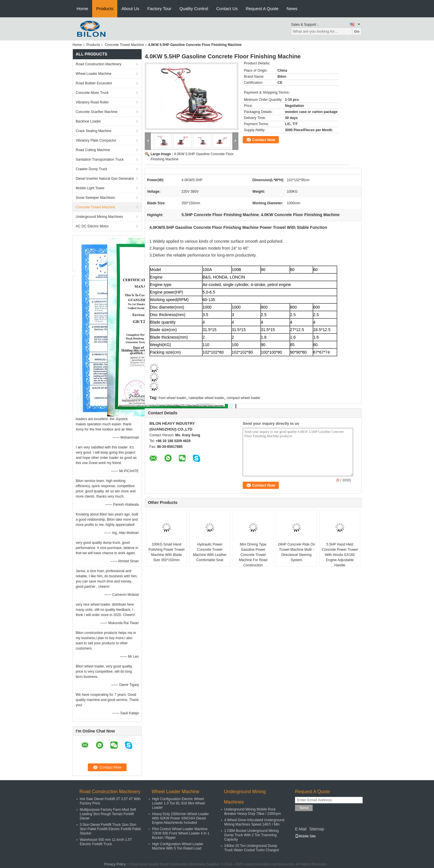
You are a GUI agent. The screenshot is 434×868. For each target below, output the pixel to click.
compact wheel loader (243, 398)
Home (82, 9)
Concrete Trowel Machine (124, 45)
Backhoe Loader (88, 121)
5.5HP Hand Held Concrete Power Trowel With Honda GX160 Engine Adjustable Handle (340, 555)
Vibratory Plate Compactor (96, 140)
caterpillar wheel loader (206, 398)
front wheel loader (172, 398)
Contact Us (227, 9)
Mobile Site (305, 836)
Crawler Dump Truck (91, 169)
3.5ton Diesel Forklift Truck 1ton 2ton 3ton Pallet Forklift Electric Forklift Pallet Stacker (110, 829)
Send (304, 808)
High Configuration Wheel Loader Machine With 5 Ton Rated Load (178, 846)
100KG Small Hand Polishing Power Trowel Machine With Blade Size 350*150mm (167, 552)
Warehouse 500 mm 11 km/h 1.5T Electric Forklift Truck (106, 842)
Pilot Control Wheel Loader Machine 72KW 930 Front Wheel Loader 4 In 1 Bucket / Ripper (181, 833)
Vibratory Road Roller (92, 102)
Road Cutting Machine (93, 150)
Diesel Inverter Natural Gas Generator (105, 179)
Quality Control (194, 9)
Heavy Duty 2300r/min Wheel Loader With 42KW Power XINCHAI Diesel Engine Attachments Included (180, 818)
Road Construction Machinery (99, 64)
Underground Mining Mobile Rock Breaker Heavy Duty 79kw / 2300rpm (253, 812)
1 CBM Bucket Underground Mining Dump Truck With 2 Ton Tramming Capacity (252, 835)
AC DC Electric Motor (92, 226)
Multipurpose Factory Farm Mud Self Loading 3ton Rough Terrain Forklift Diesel (108, 814)
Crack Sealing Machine (93, 131)
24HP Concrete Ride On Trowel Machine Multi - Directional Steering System (296, 552)
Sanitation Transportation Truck (100, 159)
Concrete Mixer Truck (92, 93)
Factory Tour (159, 9)
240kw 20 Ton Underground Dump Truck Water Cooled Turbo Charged (252, 848)
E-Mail (301, 829)
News (292, 9)
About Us (130, 9)
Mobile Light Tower (90, 188)
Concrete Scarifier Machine (97, 112)
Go (357, 31)
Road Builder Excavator (94, 83)
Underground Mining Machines (99, 217)
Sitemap (317, 829)
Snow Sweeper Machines (95, 198)
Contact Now (264, 140)
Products (105, 9)
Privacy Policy (115, 864)
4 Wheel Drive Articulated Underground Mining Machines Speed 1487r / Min (254, 822)
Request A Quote (262, 9)
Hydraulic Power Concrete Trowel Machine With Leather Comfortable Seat (210, 552)
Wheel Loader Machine (93, 74)
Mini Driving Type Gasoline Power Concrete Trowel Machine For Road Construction (253, 555)
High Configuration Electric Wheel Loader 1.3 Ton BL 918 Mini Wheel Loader (178, 803)
